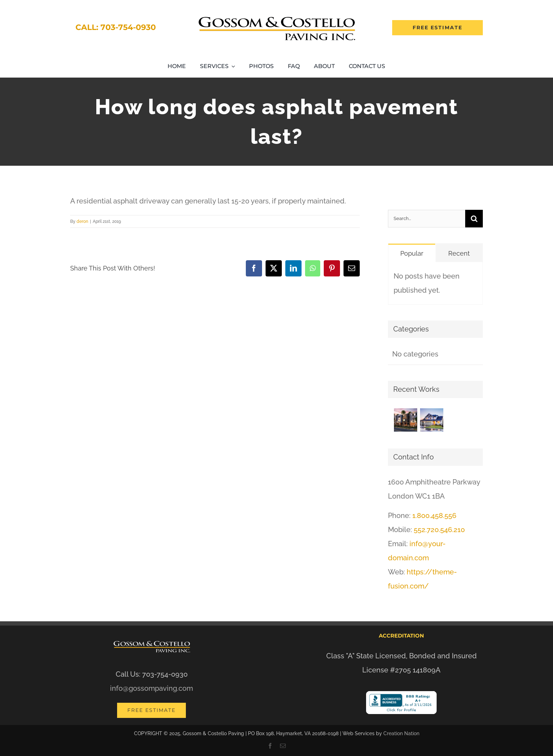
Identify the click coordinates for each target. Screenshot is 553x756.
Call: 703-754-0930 (116, 27)
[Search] (474, 219)
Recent (459, 253)
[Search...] (427, 219)
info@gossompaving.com (151, 688)
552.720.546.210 (439, 530)
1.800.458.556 (434, 516)
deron (82, 221)
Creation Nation (401, 733)
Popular (412, 253)
